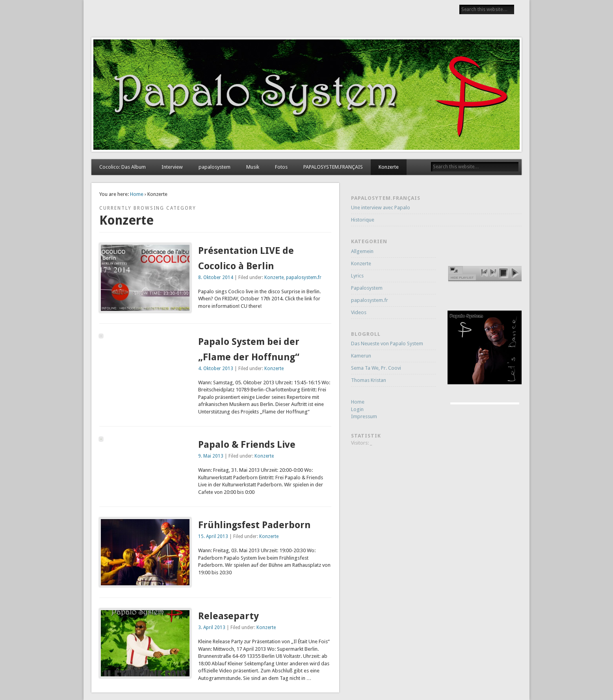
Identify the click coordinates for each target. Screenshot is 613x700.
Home (137, 194)
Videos (359, 312)
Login (357, 409)
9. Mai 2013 (211, 456)
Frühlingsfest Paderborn (254, 525)
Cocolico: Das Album (123, 167)
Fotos (281, 167)
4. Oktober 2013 (216, 369)
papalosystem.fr (304, 277)
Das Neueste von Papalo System (387, 343)
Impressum (364, 416)
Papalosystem (367, 288)
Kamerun (361, 356)
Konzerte (389, 167)
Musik (253, 167)
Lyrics (357, 276)
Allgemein (362, 251)
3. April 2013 (212, 627)
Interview (172, 167)
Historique (363, 220)
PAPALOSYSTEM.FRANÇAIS (333, 167)
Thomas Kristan (369, 380)
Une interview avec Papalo (381, 208)
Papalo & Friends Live (247, 445)
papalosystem (215, 167)
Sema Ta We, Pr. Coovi (376, 368)
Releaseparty (228, 616)
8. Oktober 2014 (216, 277)
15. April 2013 (213, 536)
